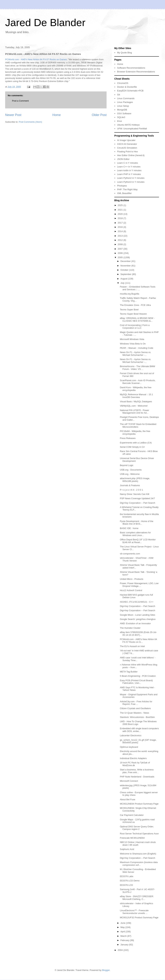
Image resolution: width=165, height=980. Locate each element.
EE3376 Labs (126, 876)
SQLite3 (121, 117)
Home (57, 115)
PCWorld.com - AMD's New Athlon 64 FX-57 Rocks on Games (36, 59)
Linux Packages (125, 102)
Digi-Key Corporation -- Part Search (137, 503)
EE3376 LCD (126, 885)
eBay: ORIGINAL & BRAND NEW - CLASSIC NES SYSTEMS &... (137, 319)
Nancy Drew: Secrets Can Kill (134, 494)
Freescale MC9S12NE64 (132, 838)
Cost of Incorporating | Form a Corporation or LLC (135, 327)
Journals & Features (130, 485)
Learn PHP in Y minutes (129, 174)
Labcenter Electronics (131, 735)
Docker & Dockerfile (127, 87)
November (126, 266)
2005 (121, 257)
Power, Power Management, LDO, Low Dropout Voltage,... (139, 585)
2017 (121, 223)
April (123, 932)
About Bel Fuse (127, 799)
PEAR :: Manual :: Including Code (136, 348)
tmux (119, 121)
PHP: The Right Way (127, 189)
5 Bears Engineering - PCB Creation (138, 676)
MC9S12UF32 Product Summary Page (139, 917)
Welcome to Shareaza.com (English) (138, 854)
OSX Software (124, 113)
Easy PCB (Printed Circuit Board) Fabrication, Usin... (136, 682)
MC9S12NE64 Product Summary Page (139, 804)
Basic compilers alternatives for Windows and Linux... (135, 534)
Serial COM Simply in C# (132, 447)
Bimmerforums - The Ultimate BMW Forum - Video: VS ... (137, 368)
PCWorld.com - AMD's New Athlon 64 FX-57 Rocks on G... (138, 641)
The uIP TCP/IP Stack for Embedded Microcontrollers (138, 426)
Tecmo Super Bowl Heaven (133, 314)
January (125, 945)
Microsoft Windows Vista (132, 339)
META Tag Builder (129, 672)
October (125, 270)
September (126, 274)
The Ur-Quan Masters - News (134, 713)
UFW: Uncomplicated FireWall (132, 129)
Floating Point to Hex (127, 152)
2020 (121, 214)
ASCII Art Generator (127, 144)
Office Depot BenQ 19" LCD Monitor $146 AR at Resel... (138, 541)
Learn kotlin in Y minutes (129, 170)
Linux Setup (123, 106)
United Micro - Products (131, 579)
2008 (121, 244)
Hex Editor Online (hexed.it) (131, 155)
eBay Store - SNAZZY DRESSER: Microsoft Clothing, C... (137, 898)
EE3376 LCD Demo (130, 881)
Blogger (106, 970)
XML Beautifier (124, 193)
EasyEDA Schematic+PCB (130, 91)
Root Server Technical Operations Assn (139, 834)
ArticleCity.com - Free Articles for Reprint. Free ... (136, 703)
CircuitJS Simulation (127, 148)
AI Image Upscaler (126, 140)
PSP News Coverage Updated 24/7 (137, 498)
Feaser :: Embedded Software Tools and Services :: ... (137, 288)
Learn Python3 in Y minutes (131, 182)
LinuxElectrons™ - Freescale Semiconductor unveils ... (134, 912)
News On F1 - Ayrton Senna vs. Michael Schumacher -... (135, 354)
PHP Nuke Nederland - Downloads (137, 777)
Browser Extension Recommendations (136, 72)
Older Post (99, 115)
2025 (121, 205)
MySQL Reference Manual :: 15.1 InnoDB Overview (136, 396)
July (123, 283)
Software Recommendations (131, 68)
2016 (121, 227)
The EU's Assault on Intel (132, 646)
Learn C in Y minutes (127, 163)
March (124, 936)
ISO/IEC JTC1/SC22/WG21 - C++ (137, 602)
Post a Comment (20, 101)
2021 (121, 210)
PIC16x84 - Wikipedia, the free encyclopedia (135, 433)
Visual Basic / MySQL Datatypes (136, 401)
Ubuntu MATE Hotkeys (128, 125)
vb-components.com (130, 554)
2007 (121, 249)
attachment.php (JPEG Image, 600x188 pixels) (135, 480)
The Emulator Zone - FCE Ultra (135, 305)
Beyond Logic (127, 465)
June (123, 923)
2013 (121, 236)
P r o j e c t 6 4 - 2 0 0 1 (131, 490)
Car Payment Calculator (132, 815)
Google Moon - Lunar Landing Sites (137, 615)
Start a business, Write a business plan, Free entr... (137, 771)
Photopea (122, 186)
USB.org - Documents (131, 470)
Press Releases (128, 438)
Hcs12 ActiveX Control (131, 590)
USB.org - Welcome (130, 474)
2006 (121, 253)
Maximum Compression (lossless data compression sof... (139, 864)
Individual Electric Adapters (133, 758)
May (123, 927)
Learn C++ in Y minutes (129, 167)
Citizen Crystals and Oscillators (135, 708)
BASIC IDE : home (129, 528)
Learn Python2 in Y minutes (131, 178)
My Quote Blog (124, 53)
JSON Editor (123, 159)
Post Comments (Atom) (31, 122)
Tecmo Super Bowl (129, 310)
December (126, 261)
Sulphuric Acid (127, 849)
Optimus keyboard (129, 747)
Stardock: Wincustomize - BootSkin (137, 717)
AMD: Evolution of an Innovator (135, 623)
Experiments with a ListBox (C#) (136, 443)
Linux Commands (126, 98)
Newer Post (13, 115)
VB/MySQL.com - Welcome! (134, 406)
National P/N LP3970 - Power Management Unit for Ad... (134, 412)
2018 (121, 218)
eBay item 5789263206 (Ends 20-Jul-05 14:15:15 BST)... (138, 634)
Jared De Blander (45, 23)
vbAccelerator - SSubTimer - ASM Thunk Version (137, 559)
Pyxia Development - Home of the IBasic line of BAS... (136, 523)
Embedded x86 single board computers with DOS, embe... (139, 730)
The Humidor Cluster (130, 628)
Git (119, 95)
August (124, 279)
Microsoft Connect (129, 781)
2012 (121, 240)
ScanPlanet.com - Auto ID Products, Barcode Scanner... (138, 382)
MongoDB (122, 110)
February (125, 940)
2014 (121, 231)
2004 (121, 950)
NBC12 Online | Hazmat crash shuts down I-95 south (138, 844)
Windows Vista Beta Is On (133, 344)
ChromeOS (123, 83)
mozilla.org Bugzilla (129, 294)
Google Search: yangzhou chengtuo (138, 619)
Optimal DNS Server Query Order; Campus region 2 (137, 828)
